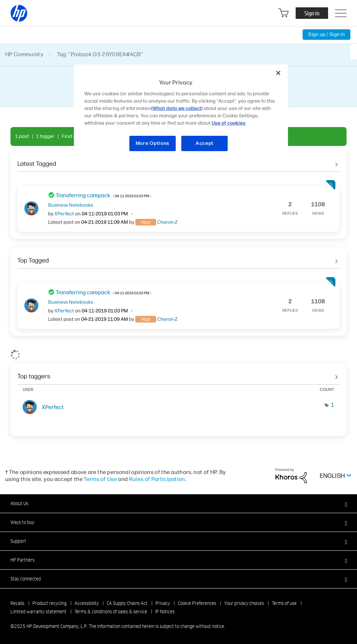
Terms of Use (100, 479)
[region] (181, 112)
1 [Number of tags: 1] (333, 405)
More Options (153, 143)
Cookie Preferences (197, 603)
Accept (204, 143)
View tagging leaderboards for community (178, 374)
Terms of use (284, 603)
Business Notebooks (71, 205)
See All (178, 161)
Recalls (17, 603)
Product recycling (50, 603)
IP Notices (165, 612)
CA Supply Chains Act (127, 603)
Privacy (163, 603)
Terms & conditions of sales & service (111, 612)
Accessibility (87, 603)
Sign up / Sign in (326, 34)
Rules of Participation (157, 479)
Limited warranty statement (39, 612)
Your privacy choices (244, 603)
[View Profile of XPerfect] (64, 214)
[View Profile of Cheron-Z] (167, 222)
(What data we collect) (177, 108)
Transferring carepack (103, 195)
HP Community (24, 54)
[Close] (278, 73)
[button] (178, 503)
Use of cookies (229, 123)
